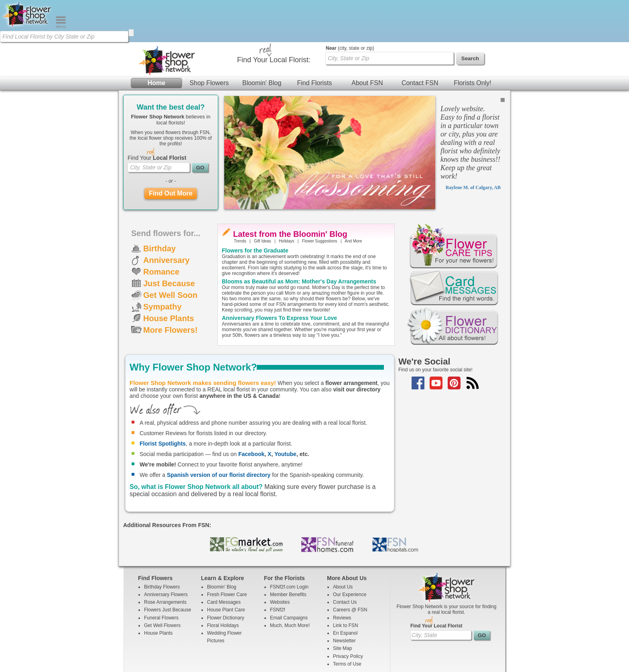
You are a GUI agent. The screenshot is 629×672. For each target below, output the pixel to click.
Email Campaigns (289, 576)
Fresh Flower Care (227, 552)
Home (156, 41)
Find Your (157, 116)
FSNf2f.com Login (289, 545)
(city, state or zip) (350, 6)
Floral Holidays (223, 583)
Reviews (342, 576)
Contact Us (345, 560)
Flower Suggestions (320, 199)
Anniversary (166, 218)
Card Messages (224, 560)
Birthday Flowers (162, 545)
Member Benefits (288, 552)
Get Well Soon (170, 253)
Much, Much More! (290, 583)
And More (353, 199)
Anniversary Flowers (166, 552)
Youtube (285, 412)
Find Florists (314, 41)
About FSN (367, 41)
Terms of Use (347, 622)
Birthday (159, 206)
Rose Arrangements (165, 560)
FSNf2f (277, 568)
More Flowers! (170, 288)
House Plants (169, 276)
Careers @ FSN (350, 568)
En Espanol (345, 591)
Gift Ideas (263, 199)
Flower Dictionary (226, 576)
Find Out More (170, 151)
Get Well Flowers (162, 583)
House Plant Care (226, 568)
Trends (240, 199)
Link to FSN (346, 583)
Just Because (169, 241)
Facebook (251, 412)
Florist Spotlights (163, 401)
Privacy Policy (348, 614)
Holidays (286, 199)
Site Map (342, 606)
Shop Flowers (209, 41)
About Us (343, 545)
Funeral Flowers (161, 576)
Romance (161, 230)
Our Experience (350, 552)
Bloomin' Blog (262, 41)
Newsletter (344, 599)
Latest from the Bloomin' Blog (290, 192)
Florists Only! (472, 41)
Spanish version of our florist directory (219, 433)
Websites (280, 560)
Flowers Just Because (167, 568)
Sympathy (162, 265)
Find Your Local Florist (436, 584)
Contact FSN (420, 41)
